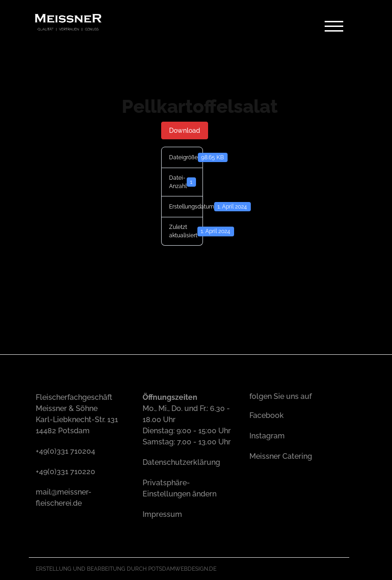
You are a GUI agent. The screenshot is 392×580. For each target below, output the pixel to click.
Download (185, 130)
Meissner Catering (281, 456)
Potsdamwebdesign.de (182, 569)
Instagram (267, 436)
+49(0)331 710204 (65, 451)
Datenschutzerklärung (181, 462)
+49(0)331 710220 (65, 472)
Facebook (267, 415)
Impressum (162, 514)
